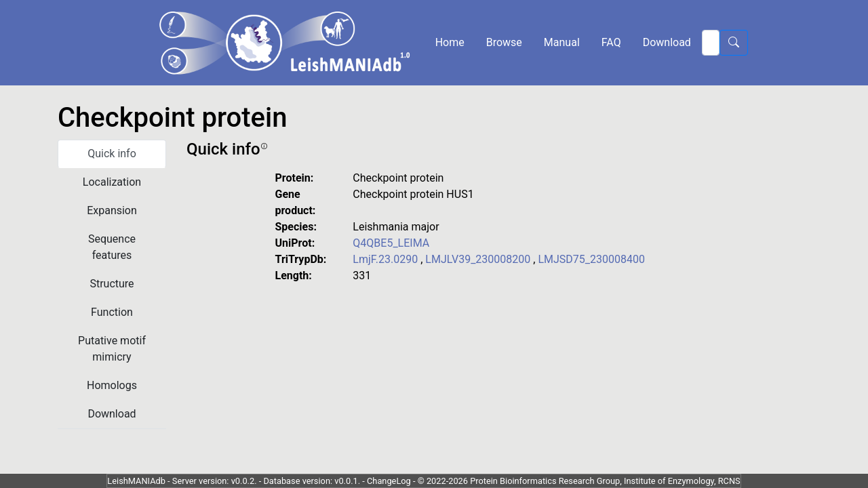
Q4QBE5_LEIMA (391, 243)
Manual (562, 42)
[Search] (711, 43)
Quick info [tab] (112, 154)
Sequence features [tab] (112, 247)
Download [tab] (112, 414)
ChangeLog (389, 481)
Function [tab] (112, 312)
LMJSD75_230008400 (591, 259)
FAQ (611, 42)
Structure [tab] (112, 284)
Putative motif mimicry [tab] (112, 349)
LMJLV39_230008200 (479, 259)
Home (450, 42)
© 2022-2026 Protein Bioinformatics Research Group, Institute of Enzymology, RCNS (579, 481)
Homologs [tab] (112, 385)
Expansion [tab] (112, 210)
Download (667, 42)
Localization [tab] (112, 182)
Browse (504, 42)
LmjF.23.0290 (387, 259)
